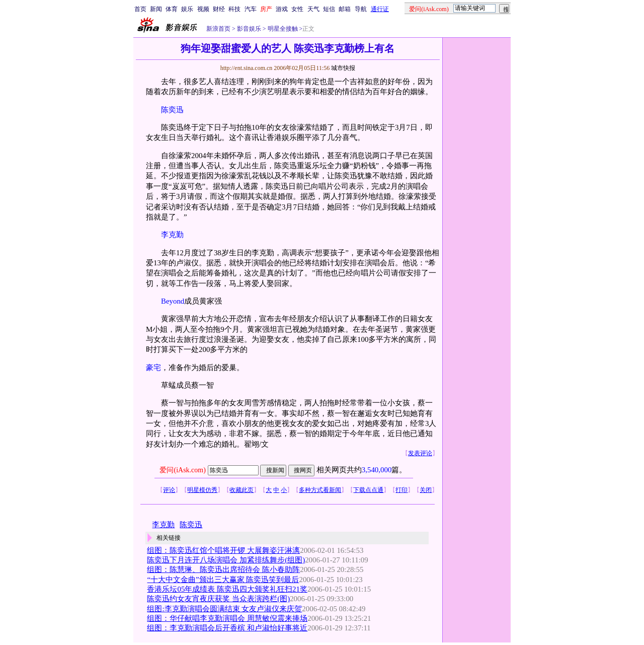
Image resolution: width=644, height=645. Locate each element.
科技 (234, 9)
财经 (219, 9)
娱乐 (187, 9)
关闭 (426, 490)
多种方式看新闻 (320, 490)
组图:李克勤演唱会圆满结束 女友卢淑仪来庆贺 (224, 609)
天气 (313, 9)
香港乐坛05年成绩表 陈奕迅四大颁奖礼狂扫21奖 (227, 589)
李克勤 (172, 235)
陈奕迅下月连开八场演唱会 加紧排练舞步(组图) (226, 560)
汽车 (251, 9)
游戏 (282, 9)
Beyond (173, 301)
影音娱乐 (249, 29)
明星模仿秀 (202, 490)
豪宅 (153, 368)
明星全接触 (282, 29)
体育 (172, 9)
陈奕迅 (172, 110)
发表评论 (420, 453)
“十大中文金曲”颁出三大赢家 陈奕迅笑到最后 (223, 580)
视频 (203, 9)
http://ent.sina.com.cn (247, 68)
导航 (361, 9)
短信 (329, 9)
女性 (297, 9)
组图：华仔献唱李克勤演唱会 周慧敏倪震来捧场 (227, 618)
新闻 (156, 9)
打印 (401, 490)
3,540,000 (377, 470)
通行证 (380, 9)
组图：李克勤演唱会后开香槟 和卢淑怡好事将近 (227, 628)
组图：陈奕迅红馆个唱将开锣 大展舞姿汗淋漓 (223, 550)
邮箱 (345, 9)
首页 (140, 9)
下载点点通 (368, 490)
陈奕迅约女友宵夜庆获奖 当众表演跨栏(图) (218, 599)
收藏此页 (242, 490)
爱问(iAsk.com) (182, 470)
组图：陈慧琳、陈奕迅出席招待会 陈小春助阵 (223, 569)
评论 (169, 490)
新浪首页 (218, 29)
